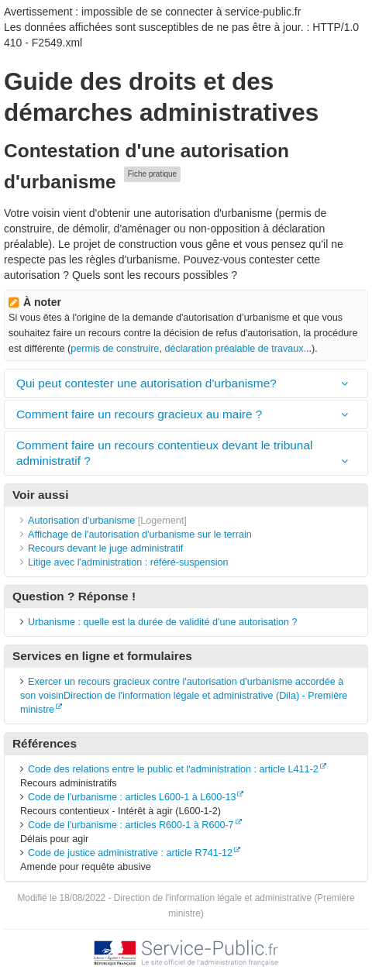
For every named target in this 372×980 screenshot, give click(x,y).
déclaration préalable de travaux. (235, 349)
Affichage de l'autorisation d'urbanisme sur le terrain (140, 535)
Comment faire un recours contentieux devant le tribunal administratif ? (164, 453)
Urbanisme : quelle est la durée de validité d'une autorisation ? (163, 622)
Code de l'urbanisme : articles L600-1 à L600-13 (132, 797)
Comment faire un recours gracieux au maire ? (139, 414)
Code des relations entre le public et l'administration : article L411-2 (173, 769)
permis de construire (115, 349)
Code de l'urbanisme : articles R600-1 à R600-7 (131, 825)
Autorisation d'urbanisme (81, 521)
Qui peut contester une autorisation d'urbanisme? (146, 383)
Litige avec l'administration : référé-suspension (128, 562)
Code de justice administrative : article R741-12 (130, 853)
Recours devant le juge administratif (105, 548)
